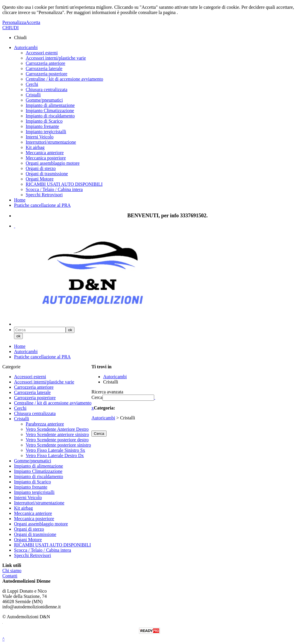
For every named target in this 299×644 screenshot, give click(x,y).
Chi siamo (12, 571)
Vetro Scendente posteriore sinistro (58, 445)
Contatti (10, 576)
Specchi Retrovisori (44, 195)
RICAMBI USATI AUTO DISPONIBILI (64, 184)
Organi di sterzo (41, 168)
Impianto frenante (42, 126)
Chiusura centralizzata (47, 90)
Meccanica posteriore (46, 158)
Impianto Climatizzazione (50, 111)
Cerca (97, 397)
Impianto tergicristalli (46, 132)
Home (20, 200)
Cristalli (33, 95)
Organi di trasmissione (47, 174)
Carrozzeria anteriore (45, 63)
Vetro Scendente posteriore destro (57, 440)
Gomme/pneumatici (44, 100)
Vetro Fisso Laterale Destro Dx (55, 455)
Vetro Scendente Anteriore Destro (57, 429)
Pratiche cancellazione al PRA (42, 205)
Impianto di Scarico (44, 121)
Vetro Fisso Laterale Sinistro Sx (55, 450)
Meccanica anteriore (45, 153)
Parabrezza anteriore (45, 424)
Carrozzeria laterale (44, 68)
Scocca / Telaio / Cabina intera (54, 189)
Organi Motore (40, 179)
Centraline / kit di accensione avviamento (64, 79)
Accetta (33, 22)
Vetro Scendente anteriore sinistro (57, 434)
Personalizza (14, 22)
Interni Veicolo (40, 137)
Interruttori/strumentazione (51, 142)
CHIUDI (11, 28)
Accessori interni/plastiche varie (56, 58)
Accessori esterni (42, 53)
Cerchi (32, 84)
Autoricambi (26, 47)
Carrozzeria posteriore (47, 74)
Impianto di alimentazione (50, 105)
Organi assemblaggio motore (53, 163)
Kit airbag (35, 147)
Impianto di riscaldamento (50, 116)
